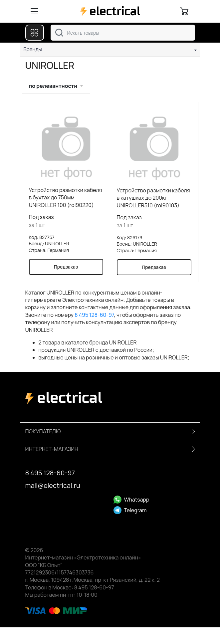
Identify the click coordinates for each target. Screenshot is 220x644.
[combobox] (123, 33)
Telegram (130, 510)
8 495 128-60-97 (94, 315)
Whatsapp (131, 500)
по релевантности (53, 86)
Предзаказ (66, 267)
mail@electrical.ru (53, 485)
